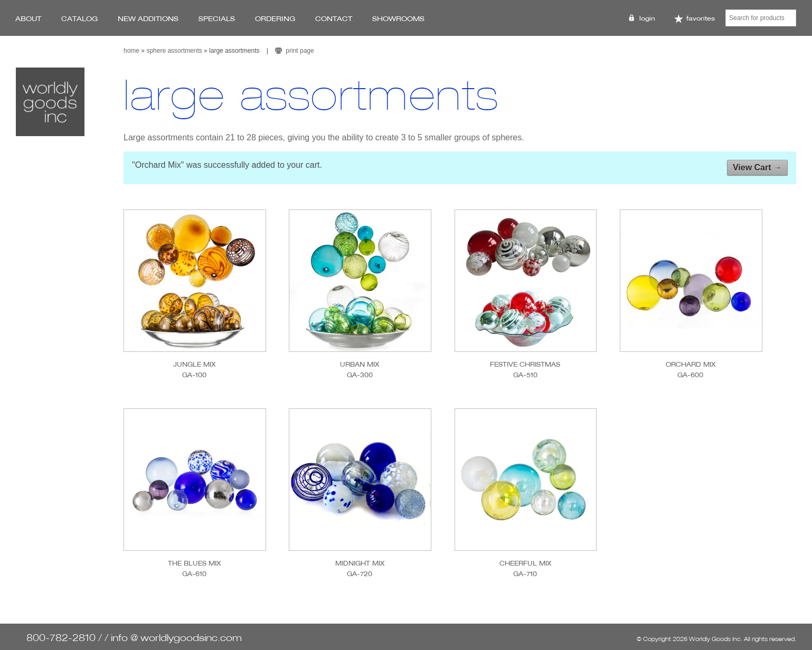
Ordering (275, 18)
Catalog (79, 18)
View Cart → (757, 168)
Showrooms (398, 18)
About (28, 18)
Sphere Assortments (174, 51)
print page (300, 51)
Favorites (694, 19)
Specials (217, 18)
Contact (334, 18)
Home (131, 51)
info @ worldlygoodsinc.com (176, 638)
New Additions (148, 18)
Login (647, 18)
